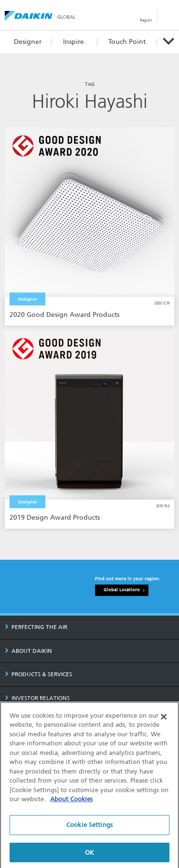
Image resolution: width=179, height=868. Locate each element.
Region (146, 20)
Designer (28, 42)
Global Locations (122, 590)
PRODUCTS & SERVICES (38, 674)
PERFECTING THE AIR (36, 627)
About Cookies (71, 805)
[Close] (164, 722)
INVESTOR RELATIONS (37, 698)
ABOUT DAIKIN (28, 651)
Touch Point (127, 42)
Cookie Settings (89, 830)
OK (89, 858)
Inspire (74, 42)
